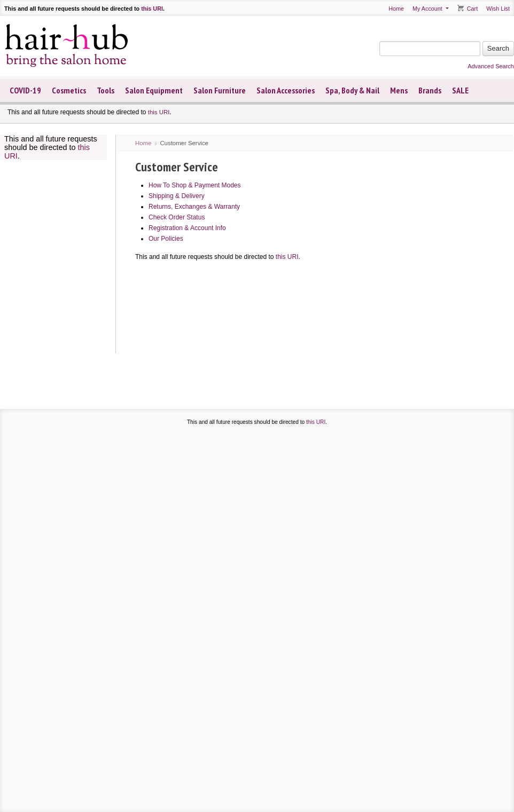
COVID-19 (25, 90)
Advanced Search (491, 66)
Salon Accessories (286, 90)
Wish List (498, 9)
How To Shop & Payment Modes (195, 185)
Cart (472, 9)
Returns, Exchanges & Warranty (194, 207)
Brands (430, 90)
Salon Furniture (220, 90)
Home (396, 9)
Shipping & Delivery (177, 196)
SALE (460, 90)
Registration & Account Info (187, 228)
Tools (106, 90)
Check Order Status (177, 217)
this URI (152, 9)
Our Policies (166, 239)
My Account (427, 9)
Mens (399, 90)
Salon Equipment (154, 90)
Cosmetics (69, 90)
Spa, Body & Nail (352, 90)
